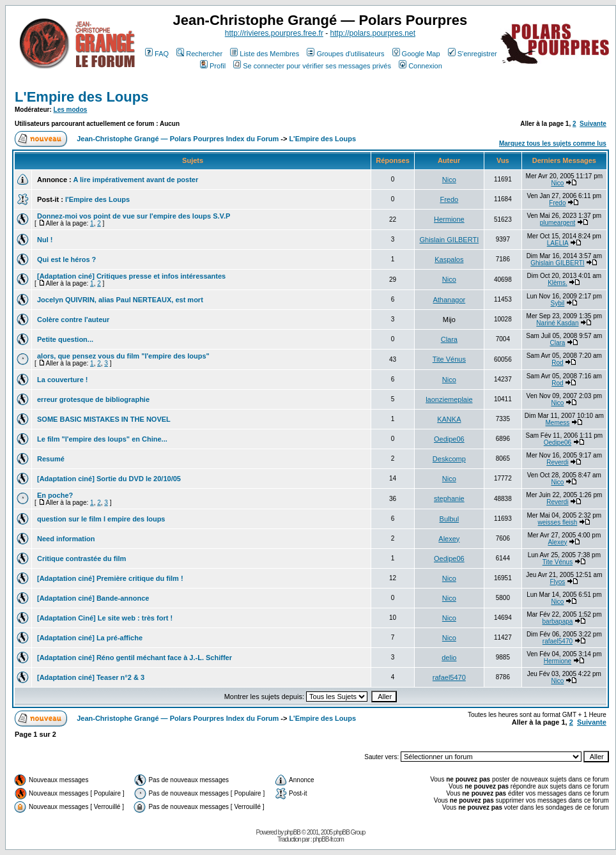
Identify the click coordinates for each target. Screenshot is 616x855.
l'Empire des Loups (97, 199)
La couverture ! (62, 380)
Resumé (51, 459)
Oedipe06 (449, 439)
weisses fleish (558, 522)
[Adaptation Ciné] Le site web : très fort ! (105, 618)
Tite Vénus (449, 359)
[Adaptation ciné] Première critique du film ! (110, 578)
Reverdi (557, 462)
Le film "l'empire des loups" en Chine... (102, 439)
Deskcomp (449, 459)
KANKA (449, 419)
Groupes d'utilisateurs (345, 54)
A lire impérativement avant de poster (135, 180)
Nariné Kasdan (557, 323)
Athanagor (449, 300)
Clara (449, 339)
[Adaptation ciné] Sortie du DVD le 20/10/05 (109, 479)
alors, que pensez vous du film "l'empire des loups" (123, 356)
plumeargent (558, 223)
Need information (66, 539)
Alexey (449, 539)
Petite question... (65, 339)
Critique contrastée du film (81, 558)
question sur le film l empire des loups (101, 519)
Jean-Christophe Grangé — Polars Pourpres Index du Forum (178, 139)
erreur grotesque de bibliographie (93, 399)
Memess (558, 423)
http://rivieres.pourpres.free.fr (274, 33)
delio (449, 658)
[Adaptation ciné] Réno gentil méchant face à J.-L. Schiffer (135, 658)
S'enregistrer (473, 54)
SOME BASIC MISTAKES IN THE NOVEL (104, 419)
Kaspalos (449, 259)
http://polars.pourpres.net (373, 33)
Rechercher (199, 54)
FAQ (157, 54)
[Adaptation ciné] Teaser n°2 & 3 (91, 677)
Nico (449, 180)
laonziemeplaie (449, 399)
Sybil (558, 303)
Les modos (71, 110)
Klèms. (558, 283)
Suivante (593, 124)
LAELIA (558, 243)
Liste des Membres (265, 54)
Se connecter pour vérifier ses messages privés (312, 66)
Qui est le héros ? (66, 259)
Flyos (557, 582)
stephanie (449, 498)
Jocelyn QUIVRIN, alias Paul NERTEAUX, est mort (120, 300)
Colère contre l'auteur (73, 320)
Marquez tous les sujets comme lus (553, 143)
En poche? (55, 495)
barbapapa (558, 621)
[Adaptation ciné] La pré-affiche (90, 638)
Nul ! (45, 240)
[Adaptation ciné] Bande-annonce (93, 598)
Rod (557, 363)
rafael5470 (558, 641)
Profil (213, 66)
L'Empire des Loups (81, 97)
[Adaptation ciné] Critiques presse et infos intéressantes (131, 276)
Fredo (449, 199)
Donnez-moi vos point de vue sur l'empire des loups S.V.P (134, 216)
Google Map (416, 54)
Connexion (420, 66)
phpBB (292, 832)
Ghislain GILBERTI (449, 240)
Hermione (449, 219)
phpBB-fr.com (328, 839)
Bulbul (450, 519)
